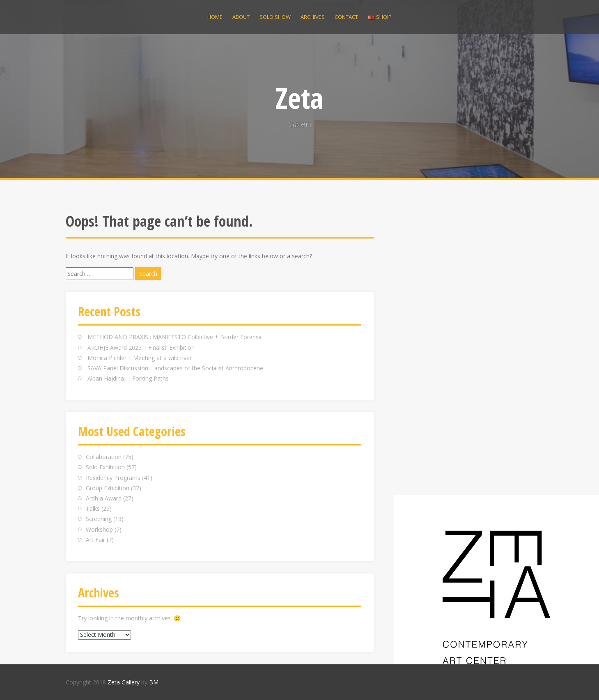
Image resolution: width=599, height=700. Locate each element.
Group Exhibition (108, 488)
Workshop (99, 529)
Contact (346, 17)
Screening (99, 519)
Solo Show (275, 17)
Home (215, 17)
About (241, 17)
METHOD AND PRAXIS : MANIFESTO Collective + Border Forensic (175, 337)
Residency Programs (113, 478)
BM (154, 682)
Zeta (299, 98)
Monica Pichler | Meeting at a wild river (140, 358)
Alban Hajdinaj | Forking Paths (128, 378)
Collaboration (104, 457)
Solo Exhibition (105, 467)
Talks (93, 508)
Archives (313, 17)
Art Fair (95, 540)
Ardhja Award (104, 498)
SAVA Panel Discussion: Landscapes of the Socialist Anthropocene (175, 368)
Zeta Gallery (124, 682)
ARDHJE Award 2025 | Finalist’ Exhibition (141, 348)
